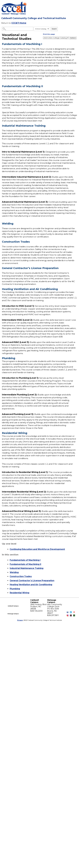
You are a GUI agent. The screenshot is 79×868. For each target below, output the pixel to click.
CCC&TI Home (19, 23)
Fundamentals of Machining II (25, 564)
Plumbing (15, 589)
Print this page (49, 34)
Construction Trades (21, 576)
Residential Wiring (19, 593)
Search (54, 29)
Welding (14, 572)
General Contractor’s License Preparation (32, 581)
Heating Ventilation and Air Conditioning (31, 585)
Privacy (20, 620)
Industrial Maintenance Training (27, 568)
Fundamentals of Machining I (25, 560)
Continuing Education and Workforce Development (37, 549)
